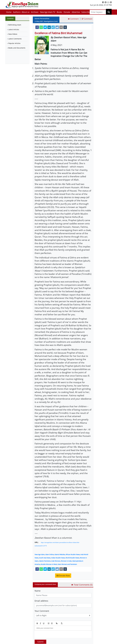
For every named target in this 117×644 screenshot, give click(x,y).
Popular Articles (14, 43)
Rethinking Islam (15, 25)
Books (59, 12)
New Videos (13, 34)
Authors (17, 12)
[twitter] (45, 27)
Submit (40, 642)
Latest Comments (15, 39)
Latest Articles (14, 29)
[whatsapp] (41, 27)
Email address (41, 601)
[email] (61, 27)
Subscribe (86, 12)
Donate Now (63, 576)
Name (38, 591)
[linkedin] (49, 27)
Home (9, 12)
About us (26, 12)
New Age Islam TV (48, 12)
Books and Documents (17, 48)
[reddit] (57, 27)
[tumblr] (65, 27)
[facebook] (37, 27)
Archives (35, 12)
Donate (67, 12)
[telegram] (53, 27)
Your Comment (42, 611)
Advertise (76, 12)
